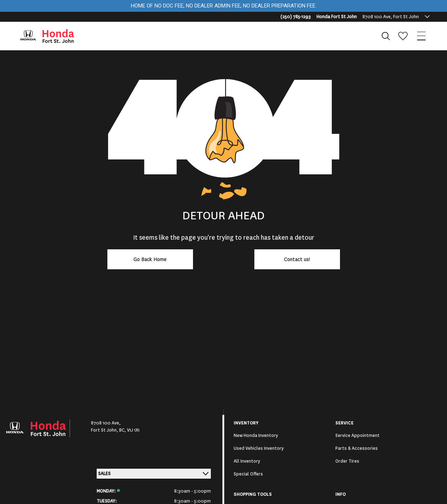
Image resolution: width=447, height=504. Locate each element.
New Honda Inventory (256, 436)
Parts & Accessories (357, 448)
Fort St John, (105, 430)
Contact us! (297, 259)
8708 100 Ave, (106, 423)
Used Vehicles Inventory (259, 448)
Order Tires (347, 461)
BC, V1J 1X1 (129, 430)
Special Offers (248, 474)
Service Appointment (357, 436)
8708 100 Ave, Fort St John (391, 17)
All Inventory (247, 461)
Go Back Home (150, 259)
